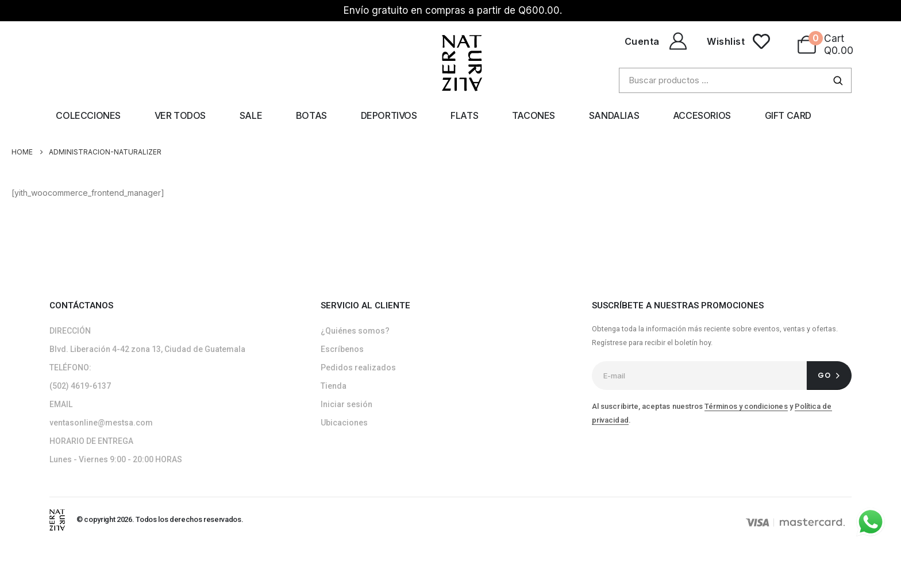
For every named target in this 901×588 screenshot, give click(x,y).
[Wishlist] (761, 41)
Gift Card (788, 115)
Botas (311, 115)
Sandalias (614, 115)
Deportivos (389, 115)
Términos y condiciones (746, 406)
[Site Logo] (57, 519)
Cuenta (642, 41)
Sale (251, 115)
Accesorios (702, 115)
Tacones (534, 115)
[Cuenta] (676, 41)
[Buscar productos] (735, 80)
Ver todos (180, 115)
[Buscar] (838, 80)
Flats (464, 115)
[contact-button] (829, 376)
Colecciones (88, 115)
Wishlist (726, 41)
